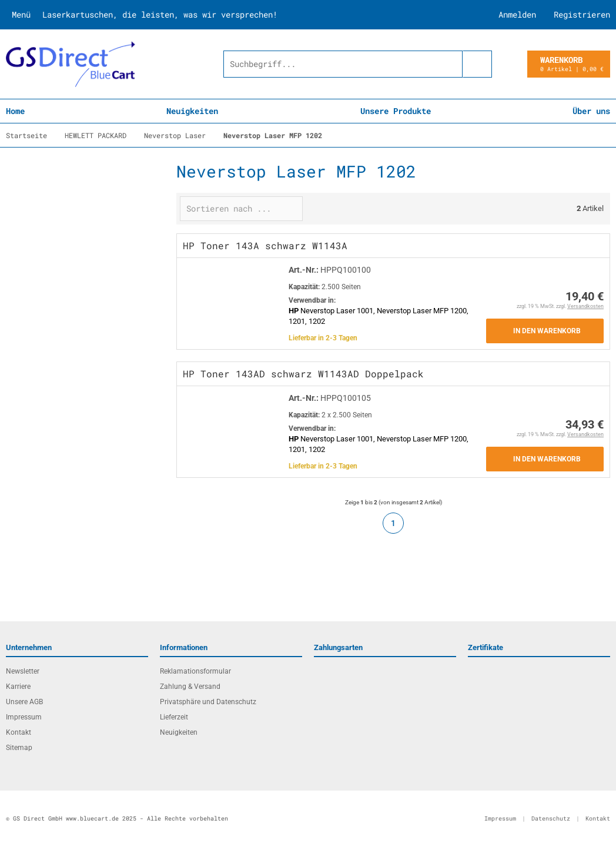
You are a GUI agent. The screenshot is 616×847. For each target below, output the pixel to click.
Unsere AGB (24, 702)
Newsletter (23, 671)
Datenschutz (551, 818)
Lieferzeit (174, 717)
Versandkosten (585, 306)
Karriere (18, 687)
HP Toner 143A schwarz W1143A (265, 245)
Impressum (24, 717)
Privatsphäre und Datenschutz (208, 702)
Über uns (591, 111)
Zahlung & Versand (190, 687)
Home (15, 111)
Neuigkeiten (192, 111)
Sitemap (19, 748)
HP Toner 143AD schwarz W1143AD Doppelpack (303, 374)
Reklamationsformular (195, 671)
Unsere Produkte (396, 111)
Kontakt (19, 732)
